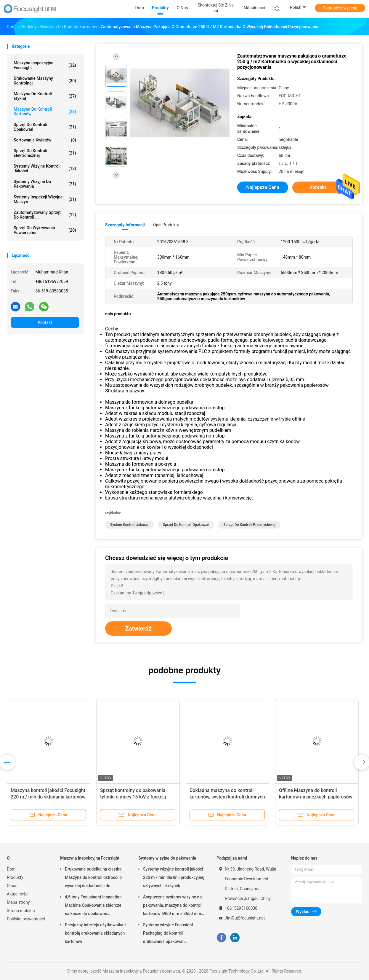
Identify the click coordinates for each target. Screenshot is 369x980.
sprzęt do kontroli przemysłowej (249, 525)
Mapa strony (18, 902)
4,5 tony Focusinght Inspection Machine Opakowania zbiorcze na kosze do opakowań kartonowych (93, 906)
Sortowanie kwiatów (45, 140)
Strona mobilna (21, 911)
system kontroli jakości (129, 525)
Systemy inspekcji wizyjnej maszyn (45, 199)
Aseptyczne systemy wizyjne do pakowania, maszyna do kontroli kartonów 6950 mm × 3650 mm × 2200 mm (174, 906)
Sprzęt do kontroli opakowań (45, 127)
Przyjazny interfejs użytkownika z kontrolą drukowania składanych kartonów (96, 933)
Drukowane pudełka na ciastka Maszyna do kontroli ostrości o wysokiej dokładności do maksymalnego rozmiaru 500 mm (93, 878)
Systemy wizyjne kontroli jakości (45, 168)
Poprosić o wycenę (340, 8)
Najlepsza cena (263, 187)
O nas (12, 886)
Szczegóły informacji (125, 225)
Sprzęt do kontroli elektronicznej (45, 153)
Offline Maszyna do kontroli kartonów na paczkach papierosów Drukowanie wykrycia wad (316, 797)
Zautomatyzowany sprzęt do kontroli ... (45, 215)
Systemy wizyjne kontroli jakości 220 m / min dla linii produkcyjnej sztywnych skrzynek (174, 877)
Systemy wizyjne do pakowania (45, 184)
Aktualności (18, 894)
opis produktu (166, 225)
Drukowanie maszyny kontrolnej (45, 81)
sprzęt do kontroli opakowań (186, 525)
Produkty (15, 877)
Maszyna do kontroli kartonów (45, 112)
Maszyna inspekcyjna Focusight (45, 65)
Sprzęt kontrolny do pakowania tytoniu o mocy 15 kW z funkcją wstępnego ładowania (133, 797)
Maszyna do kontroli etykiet (45, 96)
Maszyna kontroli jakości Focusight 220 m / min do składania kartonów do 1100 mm (48, 797)
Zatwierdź (138, 629)
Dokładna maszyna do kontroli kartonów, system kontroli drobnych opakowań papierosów (227, 797)
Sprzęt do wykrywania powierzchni (45, 230)
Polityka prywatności (26, 919)
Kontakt (45, 322)
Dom (11, 869)
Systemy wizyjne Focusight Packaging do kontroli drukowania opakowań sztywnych (168, 934)
